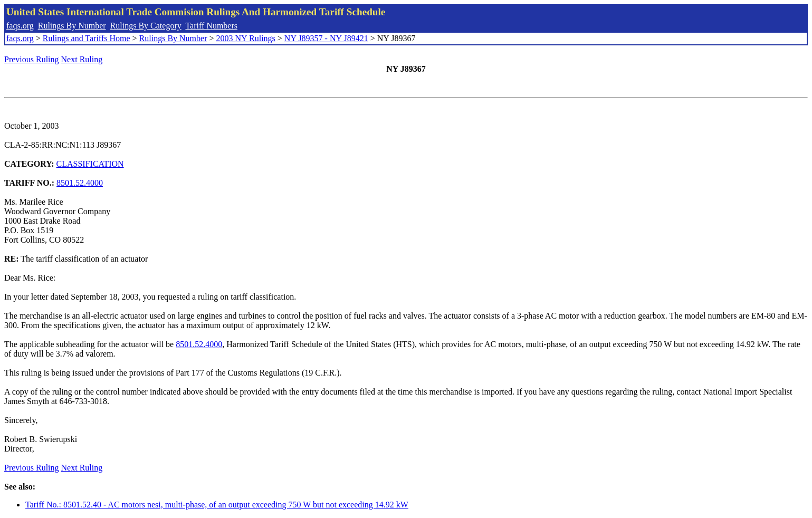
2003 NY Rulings (246, 38)
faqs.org (20, 26)
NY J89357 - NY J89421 (326, 38)
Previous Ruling (32, 59)
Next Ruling (82, 59)
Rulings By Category (146, 26)
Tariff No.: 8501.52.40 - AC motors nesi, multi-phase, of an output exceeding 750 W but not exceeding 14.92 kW (217, 505)
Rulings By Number (72, 26)
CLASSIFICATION (90, 164)
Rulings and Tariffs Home (87, 38)
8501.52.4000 (80, 183)
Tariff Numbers (211, 26)
